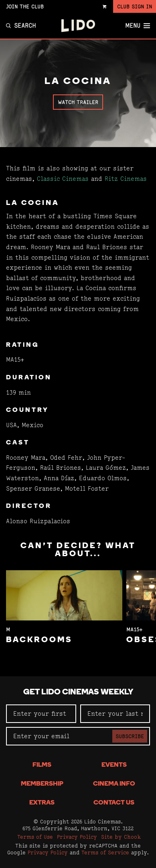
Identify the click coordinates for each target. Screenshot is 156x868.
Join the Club (25, 6)
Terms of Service (105, 852)
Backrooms (39, 640)
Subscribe (130, 736)
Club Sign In (135, 6)
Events (114, 765)
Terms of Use (35, 837)
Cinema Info (114, 784)
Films (42, 765)
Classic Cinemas (63, 179)
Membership (42, 784)
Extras (42, 803)
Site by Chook (121, 837)
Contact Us (114, 803)
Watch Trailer (78, 102)
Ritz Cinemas (126, 179)
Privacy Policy (77, 837)
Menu (138, 26)
